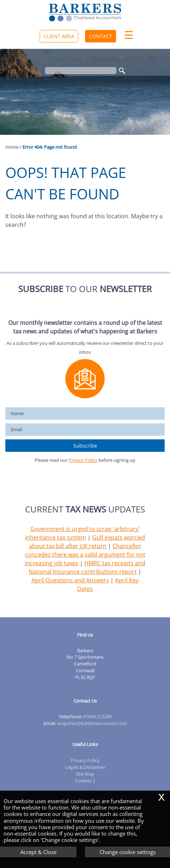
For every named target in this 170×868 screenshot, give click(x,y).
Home (12, 147)
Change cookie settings (128, 852)
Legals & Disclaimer (85, 767)
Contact (101, 36)
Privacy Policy (83, 460)
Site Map (85, 774)
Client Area (59, 36)
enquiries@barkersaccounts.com (92, 723)
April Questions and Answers (70, 580)
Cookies (83, 781)
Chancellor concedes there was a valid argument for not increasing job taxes (85, 555)
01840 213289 (97, 716)
